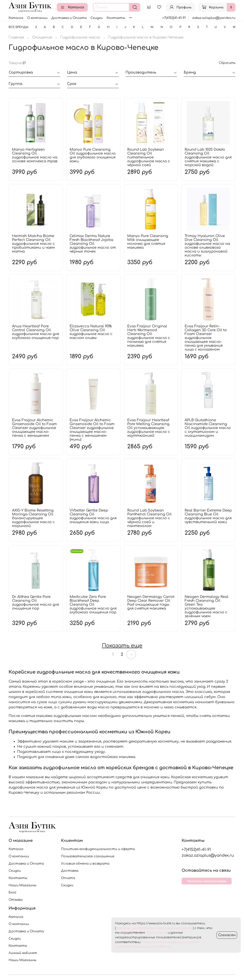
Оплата (68, 878)
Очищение (42, 37)
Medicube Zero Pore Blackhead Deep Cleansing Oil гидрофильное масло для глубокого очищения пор (93, 605)
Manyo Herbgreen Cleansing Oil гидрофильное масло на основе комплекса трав (35, 155)
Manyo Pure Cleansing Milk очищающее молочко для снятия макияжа (148, 242)
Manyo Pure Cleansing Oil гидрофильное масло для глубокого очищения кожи (93, 155)
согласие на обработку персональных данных (154, 928)
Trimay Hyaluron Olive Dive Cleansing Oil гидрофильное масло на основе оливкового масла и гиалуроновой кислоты (207, 246)
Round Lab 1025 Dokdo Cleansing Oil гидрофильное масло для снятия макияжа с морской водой (208, 157)
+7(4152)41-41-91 (174, 18)
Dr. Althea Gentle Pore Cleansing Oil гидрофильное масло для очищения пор (35, 603)
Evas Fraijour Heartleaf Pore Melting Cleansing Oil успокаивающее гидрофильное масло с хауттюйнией (149, 428)
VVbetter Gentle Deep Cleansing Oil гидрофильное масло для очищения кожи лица (93, 516)
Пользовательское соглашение (88, 856)
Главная (16, 37)
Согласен (227, 935)
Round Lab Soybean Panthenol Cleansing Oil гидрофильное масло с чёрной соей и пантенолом (149, 518)
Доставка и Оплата (69, 18)
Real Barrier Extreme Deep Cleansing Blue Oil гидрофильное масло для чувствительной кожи (208, 516)
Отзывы (16, 900)
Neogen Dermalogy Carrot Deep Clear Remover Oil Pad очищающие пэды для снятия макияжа (151, 603)
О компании (37, 18)
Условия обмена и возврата (85, 864)
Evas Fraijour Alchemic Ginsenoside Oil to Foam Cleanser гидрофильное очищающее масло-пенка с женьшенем (34, 428)
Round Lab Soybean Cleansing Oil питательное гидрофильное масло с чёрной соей (149, 157)
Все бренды (18, 27)
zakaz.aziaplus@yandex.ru (214, 18)
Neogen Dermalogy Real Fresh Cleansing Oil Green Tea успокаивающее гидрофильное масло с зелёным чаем (206, 606)
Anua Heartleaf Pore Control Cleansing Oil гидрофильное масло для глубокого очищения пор (35, 332)
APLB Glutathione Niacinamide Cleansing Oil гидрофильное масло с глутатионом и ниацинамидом (208, 428)
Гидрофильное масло (80, 37)
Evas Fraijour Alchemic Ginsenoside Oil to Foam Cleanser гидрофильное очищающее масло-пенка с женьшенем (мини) (92, 430)
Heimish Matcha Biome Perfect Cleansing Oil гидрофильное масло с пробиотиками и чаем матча (33, 244)
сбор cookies (156, 933)
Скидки (97, 18)
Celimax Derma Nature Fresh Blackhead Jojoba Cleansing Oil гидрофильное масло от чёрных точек (93, 244)
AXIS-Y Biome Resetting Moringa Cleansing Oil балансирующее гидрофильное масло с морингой (33, 518)
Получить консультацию (207, 881)
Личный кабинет (23, 953)
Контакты (116, 18)
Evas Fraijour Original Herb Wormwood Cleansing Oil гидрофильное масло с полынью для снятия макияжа (149, 336)
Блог (12, 892)
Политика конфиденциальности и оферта (98, 849)
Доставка (70, 871)
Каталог (72, 7)
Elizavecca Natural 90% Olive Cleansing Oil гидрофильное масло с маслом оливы (91, 332)
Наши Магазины (22, 885)
